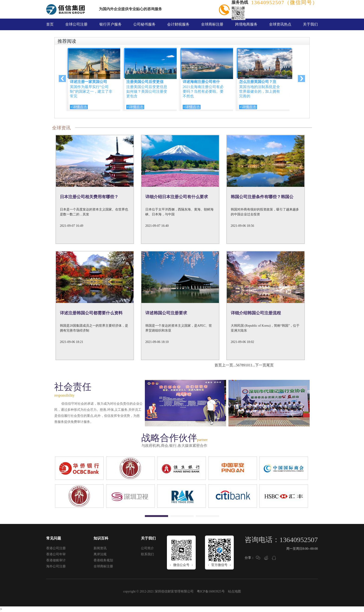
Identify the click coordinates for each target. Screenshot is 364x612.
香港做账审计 (56, 560)
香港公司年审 (56, 554)
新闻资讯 (100, 548)
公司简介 (147, 548)
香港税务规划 (103, 560)
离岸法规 (100, 554)
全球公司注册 (76, 24)
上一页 (227, 365)
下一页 (261, 365)
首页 (50, 24)
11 (251, 365)
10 (247, 365)
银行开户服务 (110, 24)
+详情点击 (79, 107)
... (234, 365)
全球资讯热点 (280, 24)
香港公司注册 (56, 548)
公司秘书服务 (144, 24)
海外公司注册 (56, 566)
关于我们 (310, 24)
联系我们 (147, 554)
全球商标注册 (212, 24)
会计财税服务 (178, 24)
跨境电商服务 (246, 24)
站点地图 (234, 591)
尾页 (270, 365)
